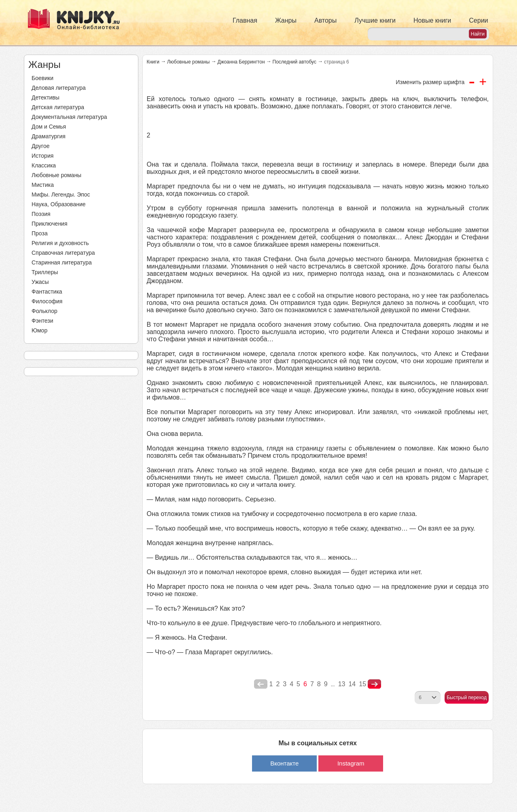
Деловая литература (59, 88)
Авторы (325, 20)
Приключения (50, 224)
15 (362, 684)
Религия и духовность (60, 243)
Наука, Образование (59, 204)
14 (352, 684)
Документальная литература (69, 117)
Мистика (43, 185)
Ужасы (40, 282)
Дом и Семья (49, 127)
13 (342, 684)
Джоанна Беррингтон (241, 62)
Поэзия (41, 214)
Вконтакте (284, 763)
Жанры (286, 20)
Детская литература (58, 107)
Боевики (42, 78)
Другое (40, 146)
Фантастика (47, 292)
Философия (47, 301)
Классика (44, 165)
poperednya (261, 684)
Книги (153, 62)
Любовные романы (56, 175)
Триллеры (45, 272)
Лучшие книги (375, 20)
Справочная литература (63, 253)
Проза (40, 233)
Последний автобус (295, 62)
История (42, 156)
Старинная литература (62, 262)
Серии (478, 20)
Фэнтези (42, 321)
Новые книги (432, 20)
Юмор (39, 330)
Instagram (351, 763)
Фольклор (44, 311)
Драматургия (49, 136)
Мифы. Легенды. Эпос (61, 195)
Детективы (46, 97)
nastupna (374, 684)
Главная (245, 20)
